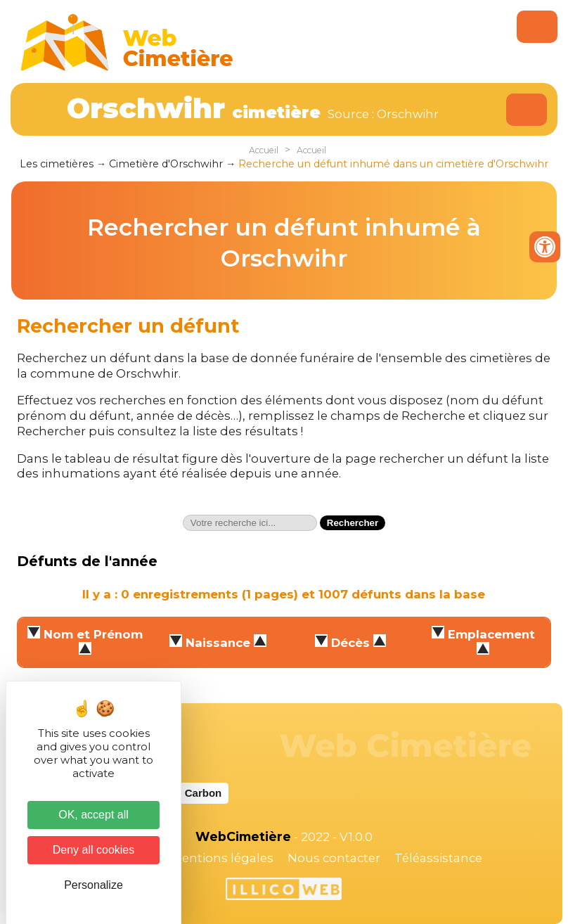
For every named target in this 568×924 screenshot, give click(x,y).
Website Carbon (181, 793)
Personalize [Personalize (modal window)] (93, 885)
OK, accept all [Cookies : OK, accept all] (93, 815)
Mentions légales (222, 858)
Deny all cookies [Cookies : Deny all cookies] (94, 850)
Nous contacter (334, 858)
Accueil (264, 150)
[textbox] (250, 523)
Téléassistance (438, 858)
